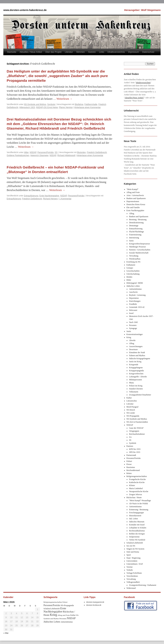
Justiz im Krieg (135, 362)
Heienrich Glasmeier (39, 155)
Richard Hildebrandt (66, 155)
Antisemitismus (135, 289)
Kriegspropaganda (136, 371)
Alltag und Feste (133, 192)
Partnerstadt (131, 455)
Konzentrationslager (135, 334)
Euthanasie (131, 265)
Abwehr (132, 340)
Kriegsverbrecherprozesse (139, 244)
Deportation (134, 298)
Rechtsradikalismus (137, 531)
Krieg (129, 337)
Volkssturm (134, 392)
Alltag (132, 213)
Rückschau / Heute (134, 497)
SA (130, 437)
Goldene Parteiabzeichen (18, 155)
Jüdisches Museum (137, 522)
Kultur (129, 398)
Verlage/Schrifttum (134, 573)
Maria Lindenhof (136, 488)
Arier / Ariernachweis (135, 195)
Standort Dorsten (136, 389)
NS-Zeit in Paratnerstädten (137, 422)
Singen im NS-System (135, 549)
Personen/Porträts (46, 152)
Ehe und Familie (133, 207)
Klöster (132, 485)
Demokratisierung (136, 223)
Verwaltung (134, 256)
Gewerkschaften (133, 271)
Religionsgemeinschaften (137, 476)
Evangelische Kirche (137, 479)
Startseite (12, 52)
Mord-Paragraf (132, 407)
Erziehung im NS (133, 262)
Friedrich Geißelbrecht (97, 152)
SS (56, 152)
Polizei (129, 461)
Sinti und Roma (133, 552)
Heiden (129, 277)
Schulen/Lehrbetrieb (135, 543)
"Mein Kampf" (132, 189)
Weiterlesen (64, 99)
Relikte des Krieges (137, 534)
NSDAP (33, 152)
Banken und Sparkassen (136, 198)
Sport (129, 555)
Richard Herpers (50, 199)
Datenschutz (148, 52)
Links (102, 52)
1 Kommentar (65, 199)
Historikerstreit (135, 516)
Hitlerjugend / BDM (135, 283)
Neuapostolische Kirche (139, 491)
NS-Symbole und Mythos (35, 104)
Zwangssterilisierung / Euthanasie (143, 585)
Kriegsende (134, 365)
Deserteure (133, 349)
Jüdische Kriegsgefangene (140, 359)
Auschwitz (133, 292)
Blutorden (81, 152)
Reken (129, 473)
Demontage (134, 226)
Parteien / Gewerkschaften (140, 250)
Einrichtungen (135, 301)
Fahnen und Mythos (137, 355)
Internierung (134, 238)
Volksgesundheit (133, 582)
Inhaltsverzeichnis (116, 52)
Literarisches (132, 401)
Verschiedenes (132, 576)
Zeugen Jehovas (135, 494)
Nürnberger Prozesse (137, 247)
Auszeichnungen (136, 346)
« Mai (6, 633)
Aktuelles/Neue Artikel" (134, 98)
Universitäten (132, 561)
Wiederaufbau (135, 259)
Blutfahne (79, 104)
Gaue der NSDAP (136, 428)
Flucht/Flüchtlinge (136, 232)
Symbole (51, 104)
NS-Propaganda (133, 416)
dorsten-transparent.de (95, 602)
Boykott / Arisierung (137, 295)
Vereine (130, 567)
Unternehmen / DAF (135, 564)
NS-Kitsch (131, 410)
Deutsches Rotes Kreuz (136, 204)
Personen (133, 325)
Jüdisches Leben (133, 286)
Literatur (69, 52)
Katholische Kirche (137, 482)
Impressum (134, 52)
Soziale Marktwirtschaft (139, 253)
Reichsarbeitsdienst (137, 434)
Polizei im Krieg (136, 386)
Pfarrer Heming (66, 107)
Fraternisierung (135, 235)
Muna (131, 383)
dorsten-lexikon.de (94, 605)
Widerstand (131, 588)
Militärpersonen (135, 380)
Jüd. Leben (133, 519)
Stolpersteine (134, 537)
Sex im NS (131, 546)
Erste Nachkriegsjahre (49, 196)
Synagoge (133, 328)
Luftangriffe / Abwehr (138, 377)
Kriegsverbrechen (136, 374)
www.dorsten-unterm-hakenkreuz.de (25, 10)
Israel (131, 313)
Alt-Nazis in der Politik (138, 504)
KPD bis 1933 (135, 449)
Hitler (26, 152)
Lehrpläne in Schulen (138, 528)
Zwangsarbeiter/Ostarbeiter (140, 395)
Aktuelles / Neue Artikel (31, 52)
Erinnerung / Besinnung (139, 510)
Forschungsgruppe (136, 513)
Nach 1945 (133, 322)
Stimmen (80, 52)
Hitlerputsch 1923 (27, 107)
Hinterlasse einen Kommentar (87, 107)
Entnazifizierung (31, 196)
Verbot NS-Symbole (137, 540)
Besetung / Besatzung (138, 220)
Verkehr (130, 570)
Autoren (92, 52)
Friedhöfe (133, 304)
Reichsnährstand (133, 470)
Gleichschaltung (133, 274)
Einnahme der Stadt (137, 352)
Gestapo (130, 268)
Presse (129, 464)
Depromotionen (133, 201)
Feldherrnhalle (91, 104)
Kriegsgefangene (136, 368)
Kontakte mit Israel (137, 525)
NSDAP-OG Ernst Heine (47, 107)
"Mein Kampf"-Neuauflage (140, 500)
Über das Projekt (53, 52)
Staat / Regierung (133, 558)
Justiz (131, 241)
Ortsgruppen (134, 431)
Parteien (130, 446)
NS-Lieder (131, 413)
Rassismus (131, 467)
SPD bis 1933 (135, 452)
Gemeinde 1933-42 (137, 307)
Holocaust (133, 310)
